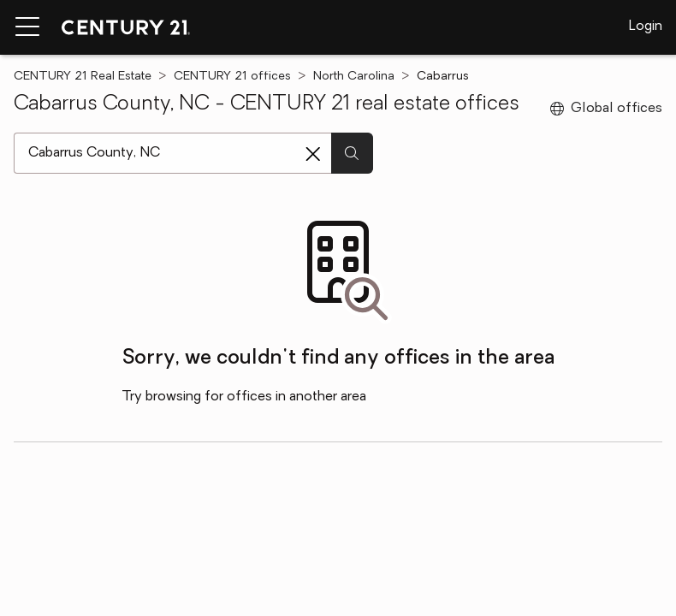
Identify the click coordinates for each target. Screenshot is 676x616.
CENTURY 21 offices (232, 77)
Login (646, 27)
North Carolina (354, 77)
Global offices (606, 109)
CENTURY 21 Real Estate (83, 77)
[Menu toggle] (27, 27)
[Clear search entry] (313, 154)
